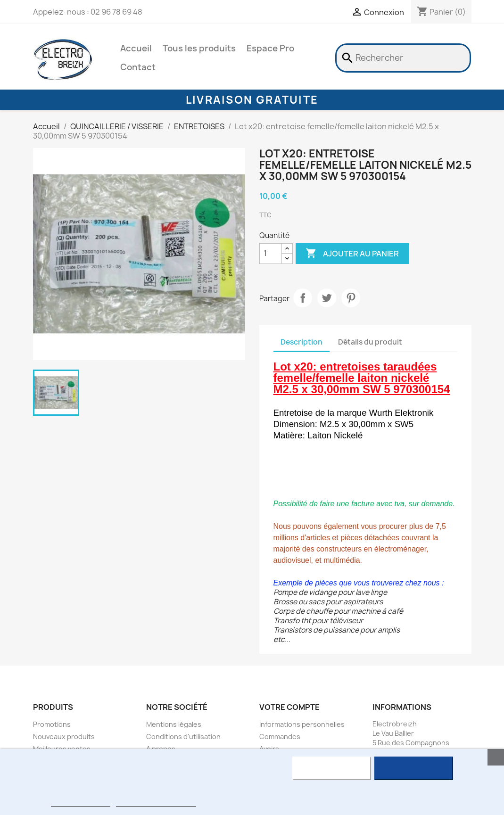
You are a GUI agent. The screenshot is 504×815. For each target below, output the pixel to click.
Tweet (327, 298)
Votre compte (289, 707)
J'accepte (414, 768)
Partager (303, 298)
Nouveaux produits (64, 737)
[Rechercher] (403, 58)
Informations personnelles (302, 724)
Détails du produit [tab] (370, 342)
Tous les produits (199, 48)
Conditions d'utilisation (183, 737)
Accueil (136, 48)
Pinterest (351, 298)
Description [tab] (302, 342)
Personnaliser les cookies (156, 803)
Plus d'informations (81, 803)
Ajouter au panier (352, 254)
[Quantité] (271, 254)
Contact (138, 67)
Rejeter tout (332, 768)
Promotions (52, 724)
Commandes (280, 737)
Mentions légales (174, 724)
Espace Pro (270, 48)
